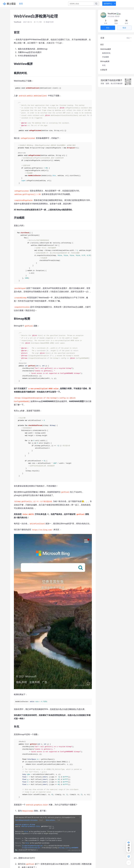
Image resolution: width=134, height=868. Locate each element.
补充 (104, 62)
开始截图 (105, 54)
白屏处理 (104, 67)
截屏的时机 (106, 50)
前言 (102, 42)
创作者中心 (108, 4)
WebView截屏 (106, 46)
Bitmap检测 (105, 58)
